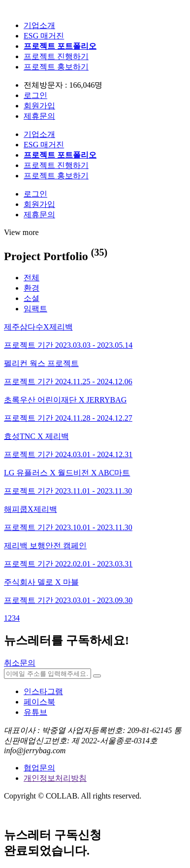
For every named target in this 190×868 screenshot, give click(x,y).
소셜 (32, 298)
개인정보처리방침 (55, 778)
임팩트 (35, 309)
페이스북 (39, 702)
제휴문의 (39, 116)
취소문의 (20, 663)
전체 (32, 278)
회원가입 (39, 106)
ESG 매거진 (44, 36)
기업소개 (39, 25)
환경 (32, 288)
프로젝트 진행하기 (56, 56)
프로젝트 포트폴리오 (60, 46)
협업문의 (39, 768)
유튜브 (35, 712)
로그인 (35, 95)
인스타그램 (43, 691)
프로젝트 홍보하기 (56, 67)
